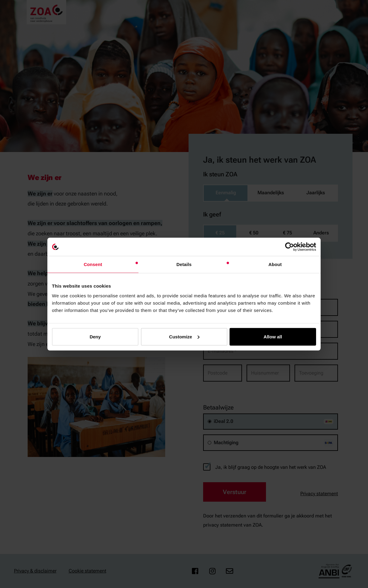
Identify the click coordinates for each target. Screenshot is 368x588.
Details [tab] (184, 264)
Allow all (273, 336)
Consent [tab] (93, 264)
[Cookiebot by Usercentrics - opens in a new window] (290, 247)
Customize (184, 336)
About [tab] (275, 264)
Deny (95, 336)
